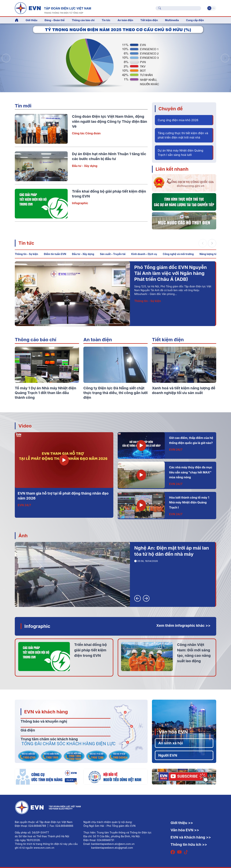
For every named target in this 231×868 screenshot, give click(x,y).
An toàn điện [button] (125, 20)
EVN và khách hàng (46, 712)
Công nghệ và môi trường (178, 254)
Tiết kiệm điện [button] (149, 20)
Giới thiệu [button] (31, 20)
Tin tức (26, 243)
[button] (225, 58)
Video (25, 426)
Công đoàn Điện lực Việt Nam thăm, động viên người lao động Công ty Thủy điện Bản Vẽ (110, 121)
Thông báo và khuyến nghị (44, 721)
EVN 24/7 (24, 505)
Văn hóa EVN (173, 732)
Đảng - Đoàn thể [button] (55, 20)
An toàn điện (98, 340)
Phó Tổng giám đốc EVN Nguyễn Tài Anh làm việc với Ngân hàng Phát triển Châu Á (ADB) (171, 273)
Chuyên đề (171, 109)
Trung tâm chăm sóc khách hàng (49, 739)
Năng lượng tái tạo (211, 254)
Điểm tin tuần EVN (55, 254)
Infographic (80, 203)
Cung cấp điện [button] (195, 20)
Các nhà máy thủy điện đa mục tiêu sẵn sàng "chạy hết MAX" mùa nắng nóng (191, 472)
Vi (209, 8)
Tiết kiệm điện (168, 340)
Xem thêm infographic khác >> (183, 626)
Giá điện (28, 730)
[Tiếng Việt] (53, 8)
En (214, 8)
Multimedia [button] (172, 20)
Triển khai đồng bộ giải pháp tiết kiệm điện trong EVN (90, 650)
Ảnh (23, 536)
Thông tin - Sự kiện (26, 254)
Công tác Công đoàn (86, 133)
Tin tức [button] (106, 20)
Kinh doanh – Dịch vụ (144, 254)
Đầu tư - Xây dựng (85, 166)
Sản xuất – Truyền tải (113, 254)
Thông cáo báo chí (83, 20)
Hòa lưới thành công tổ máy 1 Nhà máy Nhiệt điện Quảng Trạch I (189, 502)
